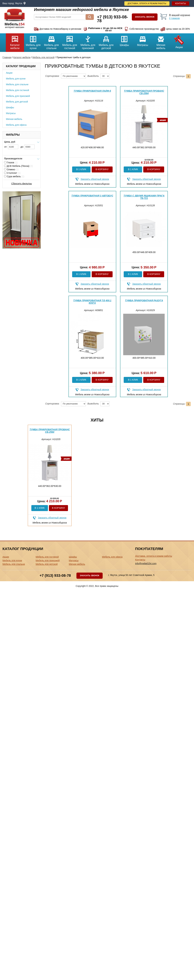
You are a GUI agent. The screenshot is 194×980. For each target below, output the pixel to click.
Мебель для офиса (16, 125)
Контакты (180, 3)
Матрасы (143, 40)
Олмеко (11, 169)
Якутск (19, 3)
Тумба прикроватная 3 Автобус (92, 196)
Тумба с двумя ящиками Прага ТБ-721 (144, 197)
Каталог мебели (15, 41)
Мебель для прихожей (88, 41)
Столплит (12, 173)
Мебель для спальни (51, 41)
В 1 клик (81, 169)
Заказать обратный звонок (95, 179)
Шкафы (124, 40)
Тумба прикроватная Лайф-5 (92, 91)
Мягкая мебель (161, 41)
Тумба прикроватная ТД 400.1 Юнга (92, 302)
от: (11, 147)
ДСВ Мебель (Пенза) (18, 166)
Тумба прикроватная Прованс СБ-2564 (144, 92)
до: (28, 147)
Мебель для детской (106, 41)
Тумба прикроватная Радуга (144, 300)
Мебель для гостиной (70, 41)
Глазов (11, 163)
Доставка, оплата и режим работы (147, 3)
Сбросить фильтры (22, 184)
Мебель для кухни (33, 41)
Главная (7, 57)
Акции (179, 41)
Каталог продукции (21, 66)
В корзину (102, 169)
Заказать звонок (145, 17)
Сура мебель (14, 176)
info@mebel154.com (146, 563)
